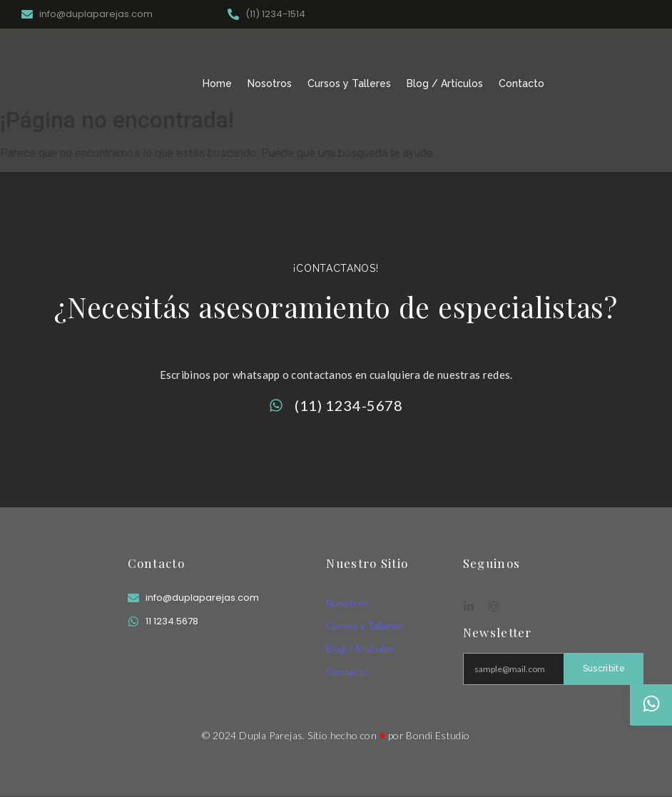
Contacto (521, 83)
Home (217, 83)
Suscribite (604, 669)
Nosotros (270, 83)
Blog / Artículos (445, 83)
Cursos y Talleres (349, 83)
